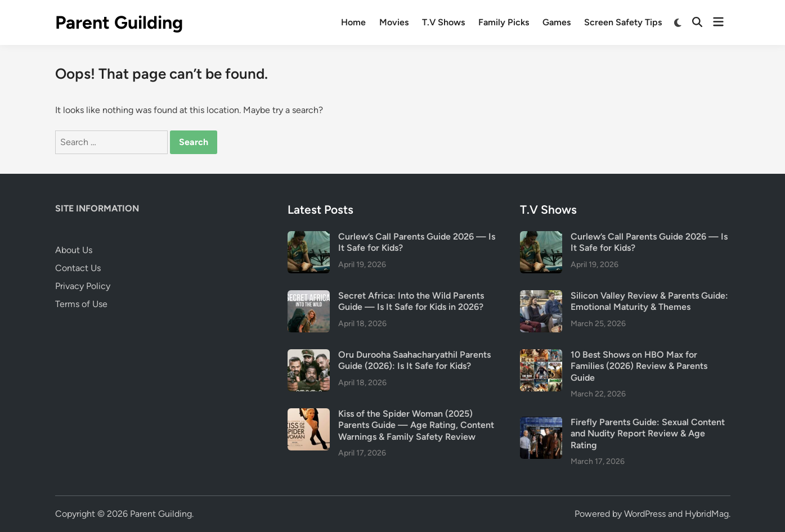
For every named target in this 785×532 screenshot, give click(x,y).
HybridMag (707, 514)
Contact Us (78, 268)
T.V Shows (443, 22)
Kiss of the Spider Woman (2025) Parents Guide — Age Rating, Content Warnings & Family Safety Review (416, 425)
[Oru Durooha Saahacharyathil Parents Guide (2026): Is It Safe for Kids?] (309, 356)
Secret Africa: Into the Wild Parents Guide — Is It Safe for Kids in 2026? (411, 301)
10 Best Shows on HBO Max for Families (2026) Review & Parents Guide (639, 366)
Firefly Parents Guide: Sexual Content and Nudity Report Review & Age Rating (648, 434)
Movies (394, 22)
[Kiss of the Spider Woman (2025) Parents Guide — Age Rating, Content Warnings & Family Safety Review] (309, 415)
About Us (74, 250)
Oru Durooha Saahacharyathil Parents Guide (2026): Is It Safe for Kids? (414, 360)
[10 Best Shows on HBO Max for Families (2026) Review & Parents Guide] (541, 356)
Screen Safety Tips (623, 22)
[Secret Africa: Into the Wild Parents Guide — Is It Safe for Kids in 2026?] (309, 297)
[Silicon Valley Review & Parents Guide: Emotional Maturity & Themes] (541, 297)
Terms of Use (81, 304)
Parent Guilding (119, 22)
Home (353, 22)
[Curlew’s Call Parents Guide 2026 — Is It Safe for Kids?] (309, 238)
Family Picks (504, 22)
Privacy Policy (83, 286)
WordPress (645, 514)
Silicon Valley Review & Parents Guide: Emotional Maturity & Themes (649, 301)
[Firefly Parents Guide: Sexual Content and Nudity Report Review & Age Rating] (541, 423)
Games (557, 22)
